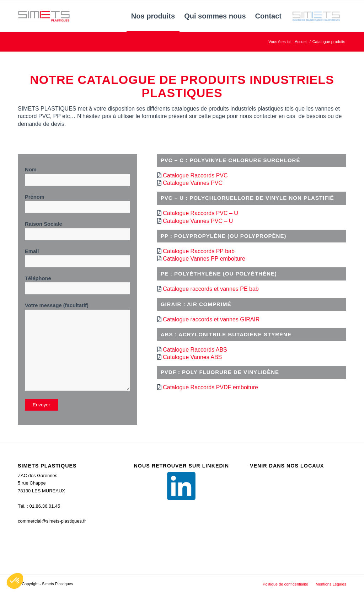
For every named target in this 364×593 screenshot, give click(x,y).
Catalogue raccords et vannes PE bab (211, 289)
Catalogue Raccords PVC (195, 175)
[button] (15, 581)
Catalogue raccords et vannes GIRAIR (211, 319)
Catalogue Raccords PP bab (199, 251)
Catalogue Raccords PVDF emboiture (210, 387)
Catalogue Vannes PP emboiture (204, 259)
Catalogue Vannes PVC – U (198, 221)
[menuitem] (153, 16)
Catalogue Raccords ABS (195, 350)
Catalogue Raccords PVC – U (200, 213)
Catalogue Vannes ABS (192, 357)
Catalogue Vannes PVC (193, 183)
